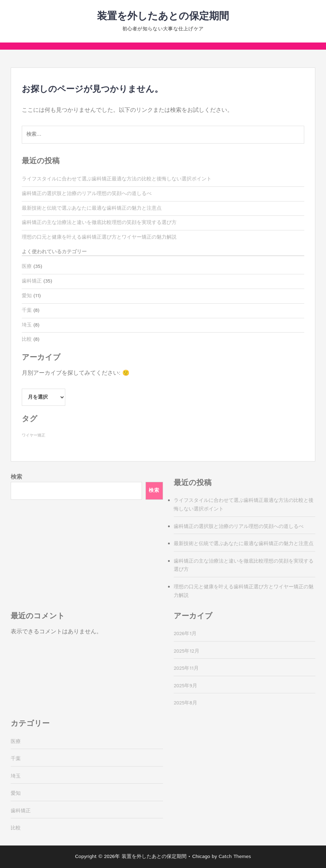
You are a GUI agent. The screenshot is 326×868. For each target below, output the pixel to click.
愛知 (27, 296)
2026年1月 (185, 634)
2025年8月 (185, 703)
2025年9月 (185, 686)
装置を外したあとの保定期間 (163, 16)
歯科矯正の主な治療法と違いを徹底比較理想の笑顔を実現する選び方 (99, 223)
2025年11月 (186, 668)
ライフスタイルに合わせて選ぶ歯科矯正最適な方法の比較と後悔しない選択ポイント (117, 179)
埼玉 (27, 325)
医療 (27, 266)
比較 (27, 339)
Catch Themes (235, 857)
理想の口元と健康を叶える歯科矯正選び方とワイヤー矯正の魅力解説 (99, 237)
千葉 (27, 310)
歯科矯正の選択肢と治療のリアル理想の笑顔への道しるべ (87, 194)
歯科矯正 (32, 281)
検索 (16, 477)
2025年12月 (187, 651)
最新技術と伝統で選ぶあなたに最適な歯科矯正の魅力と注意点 (92, 208)
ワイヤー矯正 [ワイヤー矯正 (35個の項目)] (34, 435)
